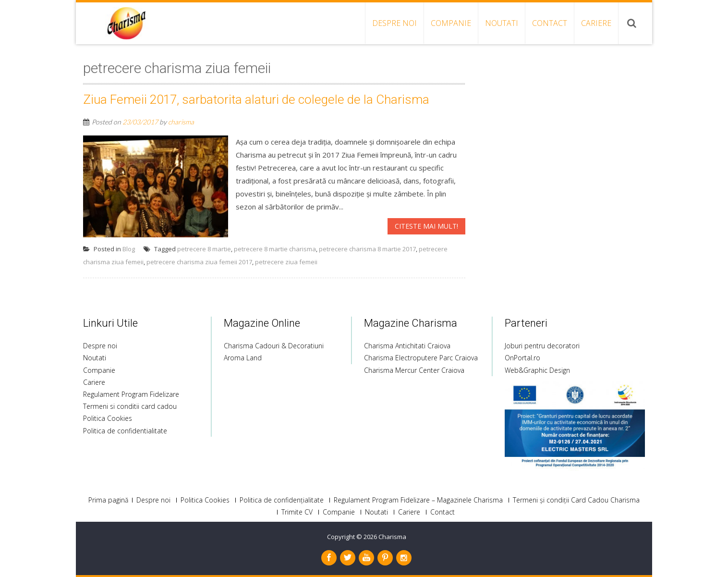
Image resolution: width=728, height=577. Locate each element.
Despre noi (394, 23)
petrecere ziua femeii (286, 262)
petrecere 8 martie (204, 249)
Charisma (392, 537)
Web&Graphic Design (537, 370)
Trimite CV (297, 512)
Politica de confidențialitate (282, 500)
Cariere (596, 23)
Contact (550, 23)
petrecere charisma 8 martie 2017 (367, 249)
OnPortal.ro (522, 358)
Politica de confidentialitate (125, 431)
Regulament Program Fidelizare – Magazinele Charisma (418, 500)
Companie (451, 23)
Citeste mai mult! (426, 226)
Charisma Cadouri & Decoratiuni (274, 346)
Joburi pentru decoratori (542, 346)
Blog (129, 249)
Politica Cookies (108, 418)
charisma (181, 122)
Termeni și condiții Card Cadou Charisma (576, 500)
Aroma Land (243, 358)
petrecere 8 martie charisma (275, 249)
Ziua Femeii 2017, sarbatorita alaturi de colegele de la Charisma (256, 99)
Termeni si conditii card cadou (130, 406)
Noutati (502, 23)
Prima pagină (108, 500)
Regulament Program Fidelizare (131, 394)
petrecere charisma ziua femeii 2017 (199, 262)
